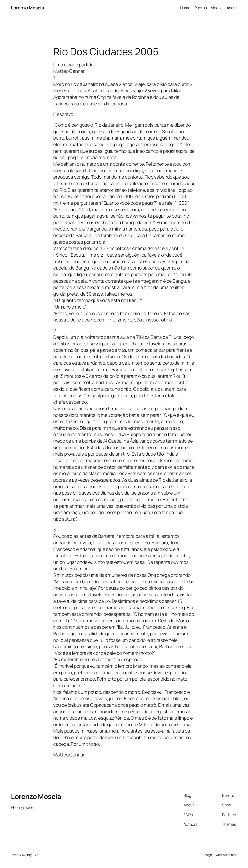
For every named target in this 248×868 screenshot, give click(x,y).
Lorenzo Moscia (27, 8)
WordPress (230, 855)
